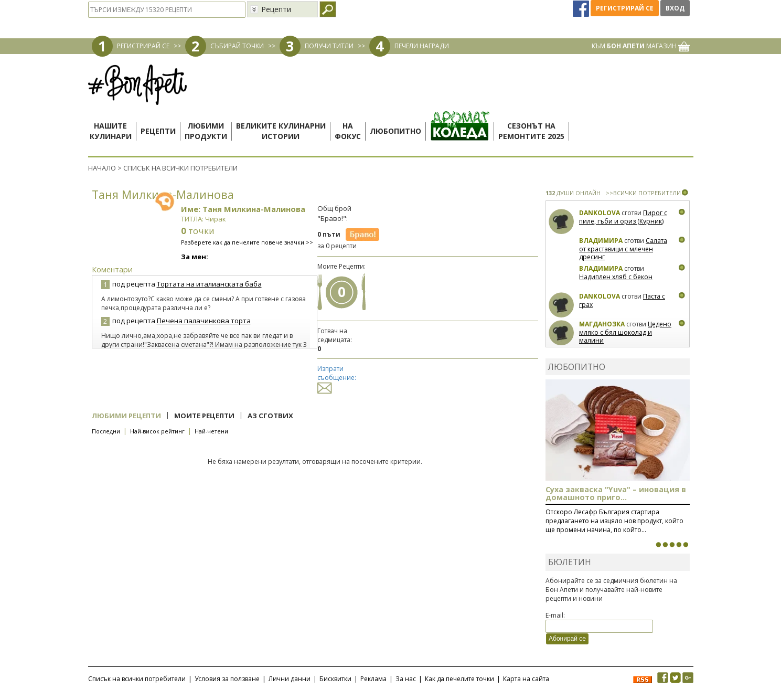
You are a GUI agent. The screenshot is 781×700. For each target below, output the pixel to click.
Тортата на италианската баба (209, 284)
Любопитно (395, 131)
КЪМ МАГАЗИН (641, 46)
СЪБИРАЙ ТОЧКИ (237, 46)
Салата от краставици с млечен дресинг (623, 249)
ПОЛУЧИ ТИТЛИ (329, 46)
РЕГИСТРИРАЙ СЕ (143, 46)
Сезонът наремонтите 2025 (531, 131)
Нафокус (348, 131)
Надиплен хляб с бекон (616, 277)
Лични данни (290, 679)
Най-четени (211, 431)
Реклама (373, 679)
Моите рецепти (204, 416)
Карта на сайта (526, 679)
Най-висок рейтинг (157, 431)
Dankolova (600, 213)
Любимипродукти (206, 131)
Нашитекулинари (111, 131)
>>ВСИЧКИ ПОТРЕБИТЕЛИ (643, 193)
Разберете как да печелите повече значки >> (247, 242)
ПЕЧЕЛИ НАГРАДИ (422, 46)
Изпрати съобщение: (337, 378)
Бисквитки (335, 679)
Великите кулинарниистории (281, 131)
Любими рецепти (126, 416)
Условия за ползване (227, 679)
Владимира (601, 241)
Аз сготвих (270, 416)
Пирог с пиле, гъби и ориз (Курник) (623, 217)
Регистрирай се (625, 8)
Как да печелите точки (459, 679)
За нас (406, 679)
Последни (106, 431)
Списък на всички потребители (137, 679)
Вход (675, 8)
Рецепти (158, 131)
